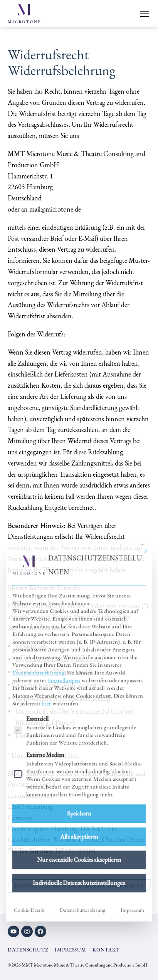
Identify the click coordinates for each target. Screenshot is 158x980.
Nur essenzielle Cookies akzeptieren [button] (79, 763)
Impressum (132, 814)
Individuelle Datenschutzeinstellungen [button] (79, 786)
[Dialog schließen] (146, 455)
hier (46, 607)
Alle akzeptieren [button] (79, 740)
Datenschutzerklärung (39, 576)
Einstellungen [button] (64, 584)
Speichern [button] (79, 717)
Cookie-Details (29, 814)
